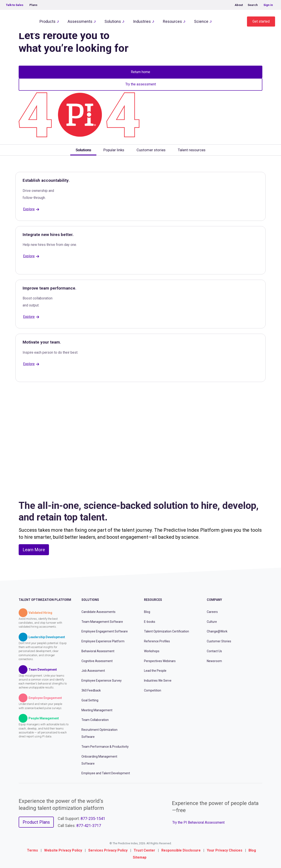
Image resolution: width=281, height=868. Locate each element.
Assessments (80, 21)
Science (201, 21)
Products (48, 21)
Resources (172, 21)
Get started (261, 21)
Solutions (113, 21)
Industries (142, 21)
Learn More (34, 550)
